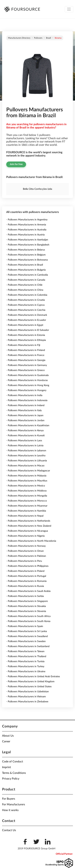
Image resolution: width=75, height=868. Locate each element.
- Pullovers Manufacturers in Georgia (26, 360)
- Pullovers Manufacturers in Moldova (26, 491)
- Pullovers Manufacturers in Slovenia (26, 611)
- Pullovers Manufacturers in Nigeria (25, 536)
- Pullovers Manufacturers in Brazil (25, 265)
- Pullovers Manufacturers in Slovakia (26, 606)
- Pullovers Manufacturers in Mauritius (27, 481)
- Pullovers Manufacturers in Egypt (25, 325)
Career (6, 741)
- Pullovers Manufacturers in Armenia (26, 225)
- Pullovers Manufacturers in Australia (26, 230)
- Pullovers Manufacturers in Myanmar (27, 506)
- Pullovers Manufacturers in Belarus (26, 250)
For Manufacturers (14, 804)
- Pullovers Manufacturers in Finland (26, 350)
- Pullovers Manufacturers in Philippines (27, 566)
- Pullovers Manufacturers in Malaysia (26, 476)
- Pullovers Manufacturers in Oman (25, 551)
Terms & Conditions (14, 773)
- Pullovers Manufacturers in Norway (26, 546)
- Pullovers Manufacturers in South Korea (28, 621)
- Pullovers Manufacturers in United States (29, 687)
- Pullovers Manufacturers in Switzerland (28, 646)
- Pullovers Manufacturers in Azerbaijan (27, 240)
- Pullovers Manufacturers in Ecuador (26, 320)
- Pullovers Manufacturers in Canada (26, 280)
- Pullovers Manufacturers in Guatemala (27, 375)
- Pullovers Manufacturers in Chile (24, 285)
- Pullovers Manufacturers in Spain (25, 626)
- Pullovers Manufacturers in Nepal (25, 516)
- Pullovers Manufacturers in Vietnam (26, 697)
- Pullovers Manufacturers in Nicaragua (27, 531)
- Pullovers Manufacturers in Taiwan (25, 651)
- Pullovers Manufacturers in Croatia (26, 300)
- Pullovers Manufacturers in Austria (25, 235)
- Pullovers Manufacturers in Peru (24, 561)
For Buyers (9, 799)
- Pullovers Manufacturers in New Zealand (29, 526)
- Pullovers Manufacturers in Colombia (27, 295)
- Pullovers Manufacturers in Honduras (27, 380)
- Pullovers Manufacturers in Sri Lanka (27, 631)
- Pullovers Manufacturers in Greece (25, 370)
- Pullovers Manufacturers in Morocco (27, 501)
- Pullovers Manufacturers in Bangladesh (28, 245)
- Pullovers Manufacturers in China (25, 290)
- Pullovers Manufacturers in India (24, 395)
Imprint (7, 767)
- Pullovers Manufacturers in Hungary (26, 390)
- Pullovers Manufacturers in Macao (25, 466)
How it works (10, 810)
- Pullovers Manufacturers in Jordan (25, 420)
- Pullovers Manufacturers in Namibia (26, 511)
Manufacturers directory (19, 38)
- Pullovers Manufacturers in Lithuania (27, 461)
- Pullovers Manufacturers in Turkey (25, 666)
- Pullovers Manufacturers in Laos (24, 441)
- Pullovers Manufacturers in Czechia (26, 310)
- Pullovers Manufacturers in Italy (24, 410)
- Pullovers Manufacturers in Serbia (25, 596)
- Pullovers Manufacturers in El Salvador (28, 330)
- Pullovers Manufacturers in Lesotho (26, 456)
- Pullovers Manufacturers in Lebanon (26, 451)
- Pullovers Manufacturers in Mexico (26, 486)
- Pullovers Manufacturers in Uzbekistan (28, 692)
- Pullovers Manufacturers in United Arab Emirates (33, 677)
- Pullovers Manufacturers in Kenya (25, 431)
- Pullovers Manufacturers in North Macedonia (31, 541)
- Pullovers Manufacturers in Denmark (27, 315)
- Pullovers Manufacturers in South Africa (28, 616)
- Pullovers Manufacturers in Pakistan (26, 556)
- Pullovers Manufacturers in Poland (25, 571)
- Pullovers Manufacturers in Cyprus (25, 305)
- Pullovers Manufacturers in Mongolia (27, 496)
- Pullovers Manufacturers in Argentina (27, 220)
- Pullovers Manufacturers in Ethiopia (26, 340)
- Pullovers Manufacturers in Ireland (25, 405)
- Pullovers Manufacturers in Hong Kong (28, 385)
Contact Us (9, 830)
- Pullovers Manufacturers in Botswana (27, 260)
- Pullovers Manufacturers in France (25, 355)
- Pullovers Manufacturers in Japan (25, 415)
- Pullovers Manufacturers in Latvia (25, 446)
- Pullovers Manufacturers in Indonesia (27, 400)
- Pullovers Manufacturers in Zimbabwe (27, 702)
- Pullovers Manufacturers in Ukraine (26, 672)
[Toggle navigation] (69, 9)
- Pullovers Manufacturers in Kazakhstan (28, 426)
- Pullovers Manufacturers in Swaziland (27, 636)
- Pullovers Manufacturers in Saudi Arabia (28, 591)
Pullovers (38, 38)
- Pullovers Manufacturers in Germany (27, 365)
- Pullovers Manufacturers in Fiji (23, 345)
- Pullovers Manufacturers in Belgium (26, 255)
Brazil (49, 38)
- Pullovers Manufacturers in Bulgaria (26, 270)
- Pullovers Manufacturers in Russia (25, 586)
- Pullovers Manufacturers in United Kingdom (30, 682)
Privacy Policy (11, 779)
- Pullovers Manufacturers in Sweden (26, 641)
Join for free (16, 164)
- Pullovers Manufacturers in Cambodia (27, 275)
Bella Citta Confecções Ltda (37, 189)
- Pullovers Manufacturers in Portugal (26, 576)
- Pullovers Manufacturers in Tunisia (25, 661)
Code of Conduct (13, 762)
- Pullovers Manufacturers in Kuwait (25, 436)
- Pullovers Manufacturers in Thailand (26, 656)
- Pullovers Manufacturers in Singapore (27, 601)
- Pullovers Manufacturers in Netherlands (28, 521)
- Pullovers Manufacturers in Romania (26, 581)
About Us (8, 736)
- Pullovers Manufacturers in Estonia (26, 335)
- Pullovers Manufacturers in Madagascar (28, 471)
